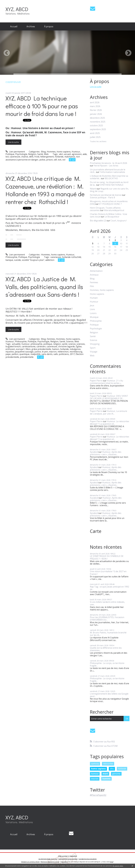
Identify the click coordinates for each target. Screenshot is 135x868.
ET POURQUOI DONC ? (110, 204)
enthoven (10, 349)
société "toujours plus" (33, 260)
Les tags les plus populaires (88, 859)
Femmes (51, 339)
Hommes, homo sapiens (59, 152)
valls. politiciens (61, 354)
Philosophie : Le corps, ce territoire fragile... (107, 664)
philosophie (36, 344)
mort (105, 774)
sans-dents (47, 354)
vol (64, 160)
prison (50, 160)
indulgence (75, 349)
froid (37, 157)
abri (61, 154)
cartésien (41, 346)
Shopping (95, 344)
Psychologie (21, 154)
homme (107, 779)
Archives (31, 26)
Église (79, 346)
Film (92, 286)
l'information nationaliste (112, 172)
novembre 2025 (98, 122)
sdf (55, 160)
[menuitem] (14, 26)
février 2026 (96, 110)
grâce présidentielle (41, 349)
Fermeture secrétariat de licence (106, 195)
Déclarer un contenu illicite (30, 862)
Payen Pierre (96, 381)
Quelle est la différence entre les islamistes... (106, 649)
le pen (45, 352)
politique (48, 344)
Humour (76, 152)
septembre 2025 (98, 129)
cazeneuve (15, 157)
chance (25, 157)
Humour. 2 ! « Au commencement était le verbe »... (106, 382)
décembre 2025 (97, 118)
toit (60, 160)
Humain (94, 298)
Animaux (94, 275)
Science (70, 341)
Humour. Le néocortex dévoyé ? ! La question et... (109, 423)
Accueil (14, 26)
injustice (10, 352)
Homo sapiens (97, 294)
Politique (10, 154)
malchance (70, 157)
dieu (112, 769)
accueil (67, 154)
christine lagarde (66, 346)
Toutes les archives (98, 142)
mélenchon (63, 352)
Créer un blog (63, 856)
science (72, 344)
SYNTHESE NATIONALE (112, 185)
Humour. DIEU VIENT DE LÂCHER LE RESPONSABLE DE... (109, 397)
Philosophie (11, 257)
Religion (32, 154)
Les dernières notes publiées (68, 859)
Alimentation (96, 271)
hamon (56, 349)
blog (112, 862)
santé (65, 344)
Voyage (94, 352)
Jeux (92, 306)
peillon (15, 354)
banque (9, 260)
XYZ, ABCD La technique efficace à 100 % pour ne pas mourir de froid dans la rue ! (42, 106)
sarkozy (95, 764)
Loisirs (93, 313)
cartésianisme (29, 346)
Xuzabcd (94, 498)
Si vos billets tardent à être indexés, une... (107, 603)
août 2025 (95, 133)
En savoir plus (118, 866)
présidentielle (27, 357)
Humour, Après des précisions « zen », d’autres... (106, 453)
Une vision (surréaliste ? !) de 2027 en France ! (108, 573)
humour (26, 344)
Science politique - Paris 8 (102, 197)
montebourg (76, 352)
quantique (24, 354)
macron (53, 352)
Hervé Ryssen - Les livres (106, 166)
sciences (81, 344)
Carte (96, 531)
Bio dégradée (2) (98, 221)
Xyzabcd (94, 452)
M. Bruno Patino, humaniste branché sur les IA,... (108, 634)
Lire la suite (13, 142)
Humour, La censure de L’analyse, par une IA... (109, 412)
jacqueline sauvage (24, 352)
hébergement (47, 157)
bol (7, 157)
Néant (93, 189)
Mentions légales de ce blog (50, 862)
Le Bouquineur (112, 217)
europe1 (20, 349)
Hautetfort (73, 856)
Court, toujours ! (119, 221)
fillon (28, 349)
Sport (93, 348)
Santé (40, 154)
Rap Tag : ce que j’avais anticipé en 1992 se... (109, 588)
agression (77, 154)
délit (31, 157)
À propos (49, 26)
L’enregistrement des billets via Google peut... (109, 695)
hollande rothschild (71, 257)
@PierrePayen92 (98, 795)
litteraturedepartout (114, 210)
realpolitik (35, 354)
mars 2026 (95, 106)
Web (46, 154)
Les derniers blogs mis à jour (48, 859)
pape (8, 354)
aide (85, 154)
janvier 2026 (96, 114)
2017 (72, 354)
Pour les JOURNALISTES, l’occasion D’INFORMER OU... (107, 619)
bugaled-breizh (13, 346)
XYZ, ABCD (17, 9)
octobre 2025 (96, 126)
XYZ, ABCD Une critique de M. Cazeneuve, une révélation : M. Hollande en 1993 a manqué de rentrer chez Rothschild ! (45, 190)
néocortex (108, 764)
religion (57, 344)
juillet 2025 (95, 137)
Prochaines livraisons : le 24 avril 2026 (109, 163)
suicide (17, 260)
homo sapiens (98, 769)
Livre (92, 309)
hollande (59, 157)
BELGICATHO (111, 178)
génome (116, 774)
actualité (16, 344)
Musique (94, 317)
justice (38, 352)
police (42, 160)
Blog (43, 152)
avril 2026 (95, 103)
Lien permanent (15, 152)
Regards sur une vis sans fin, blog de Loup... (109, 190)
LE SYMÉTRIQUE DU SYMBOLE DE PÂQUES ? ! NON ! (107, 557)
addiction (50, 260)
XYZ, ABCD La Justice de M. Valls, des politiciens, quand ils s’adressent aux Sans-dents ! (44, 287)
